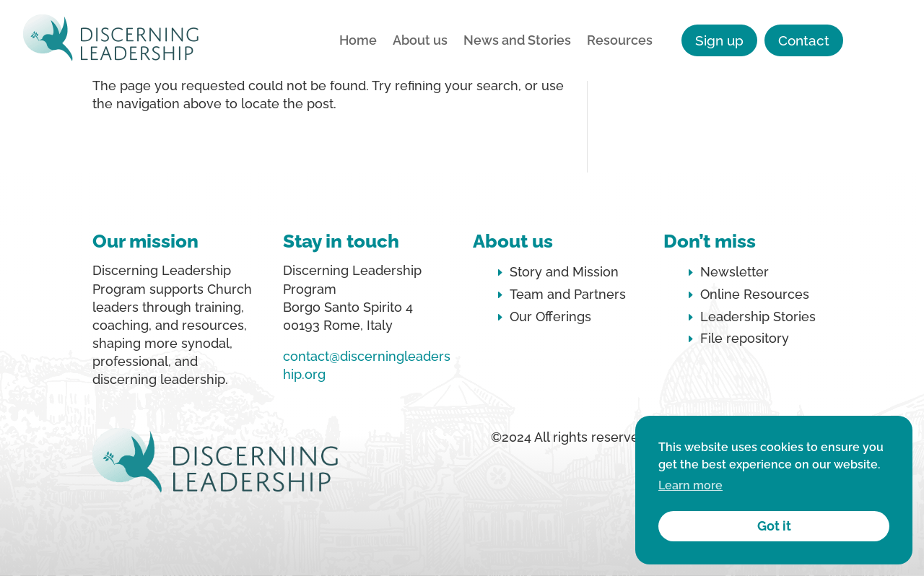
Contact (804, 40)
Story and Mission (564, 272)
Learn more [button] (690, 485)
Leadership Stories (758, 317)
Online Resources (755, 294)
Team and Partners (568, 294)
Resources (620, 42)
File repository (745, 338)
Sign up (719, 40)
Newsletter (735, 272)
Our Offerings (550, 317)
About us (420, 42)
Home (358, 42)
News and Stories (517, 42)
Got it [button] (774, 526)
